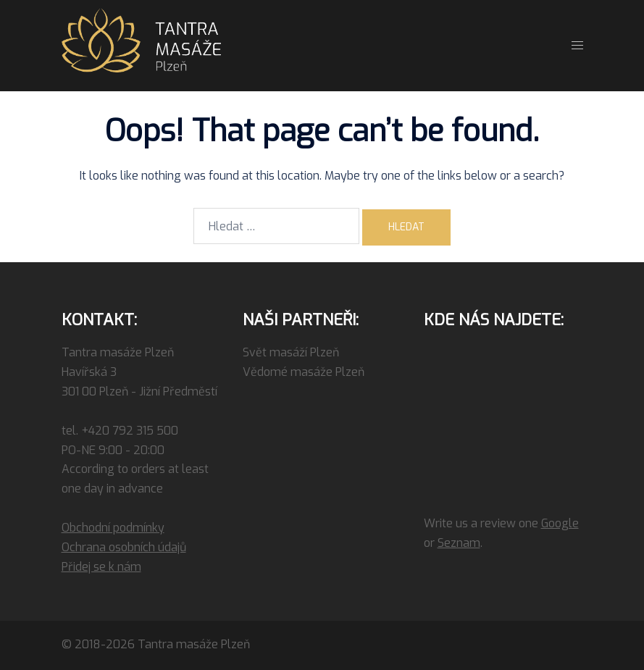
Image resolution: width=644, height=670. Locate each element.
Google (560, 523)
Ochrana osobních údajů (124, 547)
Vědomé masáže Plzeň (304, 372)
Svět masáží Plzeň (291, 352)
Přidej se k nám (101, 567)
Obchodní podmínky (113, 528)
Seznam (459, 543)
